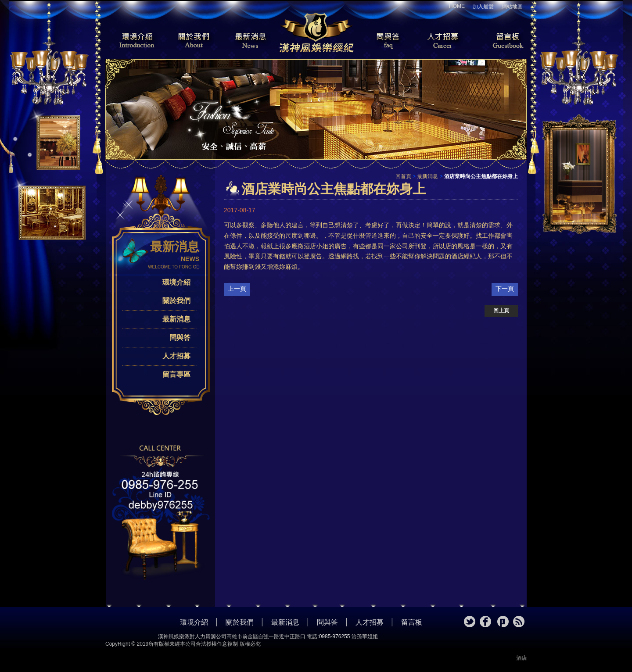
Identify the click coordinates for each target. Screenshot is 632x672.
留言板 (500, 41)
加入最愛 (483, 7)
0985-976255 (335, 636)
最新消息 (250, 41)
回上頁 (501, 311)
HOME (457, 6)
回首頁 (403, 176)
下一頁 (505, 289)
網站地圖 (512, 7)
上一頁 (237, 289)
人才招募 (441, 41)
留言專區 (176, 374)
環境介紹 (132, 41)
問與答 (382, 41)
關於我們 (191, 41)
